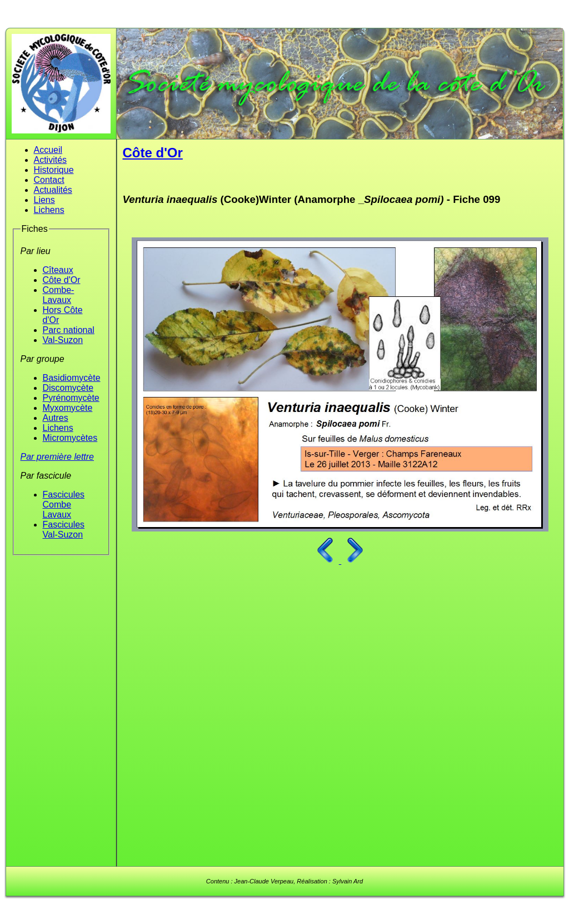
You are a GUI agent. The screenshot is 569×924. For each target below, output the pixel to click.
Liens (44, 200)
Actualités (53, 190)
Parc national (69, 330)
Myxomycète (68, 408)
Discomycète (68, 388)
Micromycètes (70, 438)
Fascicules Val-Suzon (64, 530)
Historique (54, 170)
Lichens (49, 210)
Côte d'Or (62, 280)
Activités (51, 160)
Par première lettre (58, 457)
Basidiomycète (72, 378)
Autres (56, 418)
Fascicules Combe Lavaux (64, 505)
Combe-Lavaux (59, 295)
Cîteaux (58, 270)
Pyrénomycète (71, 398)
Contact (49, 180)
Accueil (48, 150)
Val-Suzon (63, 340)
